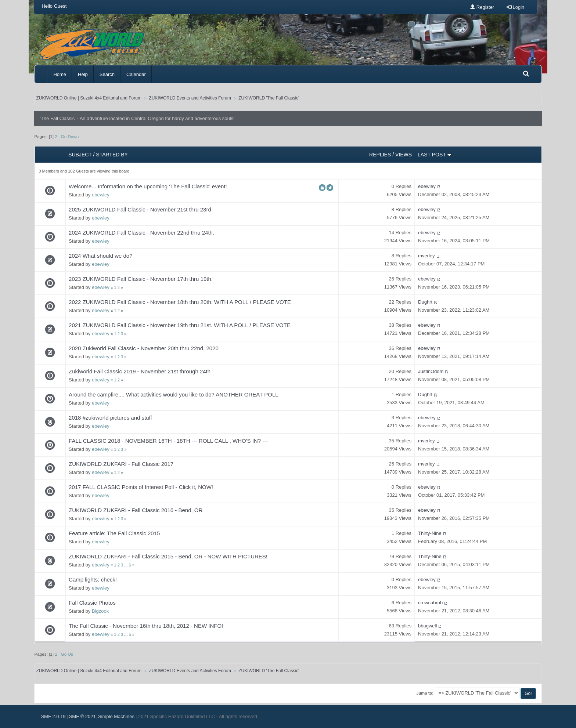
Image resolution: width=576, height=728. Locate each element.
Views (404, 155)
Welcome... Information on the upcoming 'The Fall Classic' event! (148, 186)
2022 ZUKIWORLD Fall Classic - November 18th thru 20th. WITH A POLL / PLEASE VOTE (180, 302)
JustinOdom (431, 371)
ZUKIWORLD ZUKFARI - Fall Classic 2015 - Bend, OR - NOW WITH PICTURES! (168, 556)
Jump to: (425, 693)
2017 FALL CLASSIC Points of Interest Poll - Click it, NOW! (141, 487)
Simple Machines (116, 716)
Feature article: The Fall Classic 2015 (114, 533)
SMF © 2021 (82, 716)
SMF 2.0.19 (53, 716)
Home (60, 74)
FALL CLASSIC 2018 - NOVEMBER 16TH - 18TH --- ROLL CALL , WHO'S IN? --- (168, 441)
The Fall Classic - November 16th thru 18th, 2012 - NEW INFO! (146, 626)
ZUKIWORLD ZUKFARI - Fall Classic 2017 (121, 464)
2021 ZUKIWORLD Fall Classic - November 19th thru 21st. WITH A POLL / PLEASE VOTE (180, 325)
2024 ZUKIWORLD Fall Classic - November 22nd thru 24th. (141, 233)
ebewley (101, 195)
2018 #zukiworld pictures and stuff (110, 418)
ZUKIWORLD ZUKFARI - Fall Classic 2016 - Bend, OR (136, 510)
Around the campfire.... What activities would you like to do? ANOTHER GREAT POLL (174, 394)
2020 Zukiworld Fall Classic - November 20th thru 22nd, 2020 (144, 348)
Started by (112, 155)
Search (107, 74)
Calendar (136, 74)
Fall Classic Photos (92, 603)
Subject (80, 155)
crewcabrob (430, 603)
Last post (435, 155)
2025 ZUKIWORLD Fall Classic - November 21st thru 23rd (140, 209)
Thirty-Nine (430, 533)
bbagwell (427, 626)
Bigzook (100, 611)
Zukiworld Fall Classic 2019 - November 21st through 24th (140, 371)
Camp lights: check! (93, 579)
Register (482, 7)
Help (83, 74)
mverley (426, 256)
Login (515, 7)
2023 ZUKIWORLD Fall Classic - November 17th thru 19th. (141, 279)
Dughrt (425, 302)
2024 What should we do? (100, 256)
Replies (380, 155)
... (126, 565)
